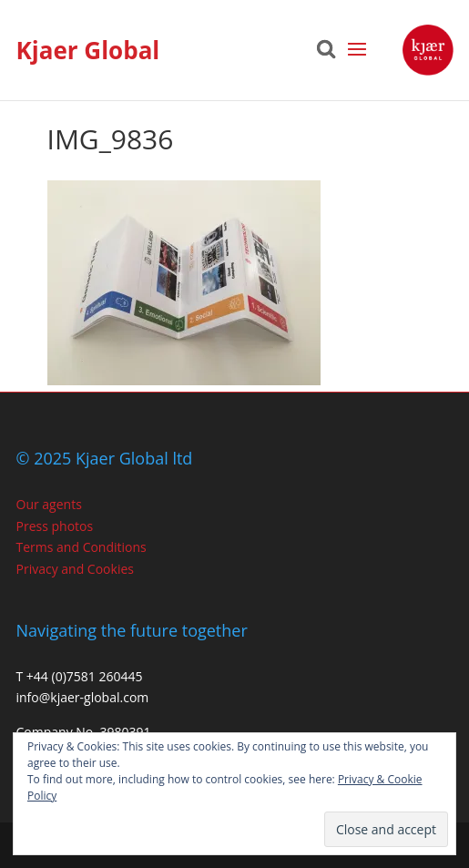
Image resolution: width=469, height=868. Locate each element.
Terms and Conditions (82, 547)
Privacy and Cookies (75, 569)
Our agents (49, 504)
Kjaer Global (88, 50)
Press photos (55, 526)
